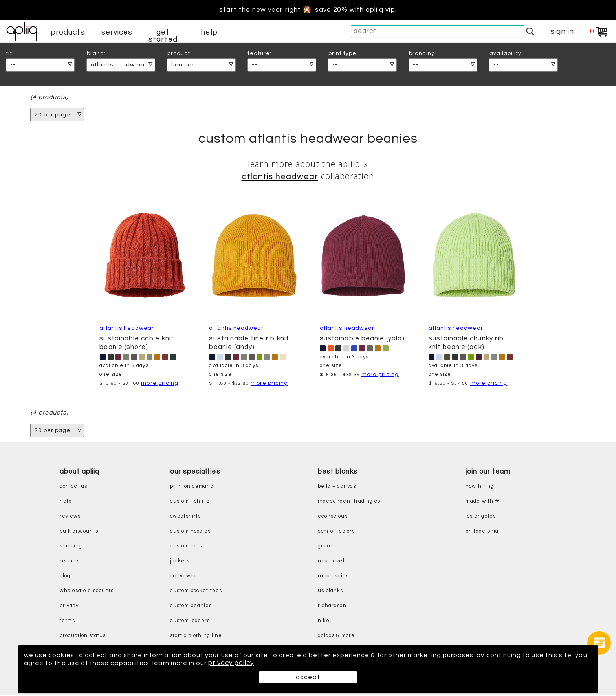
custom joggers (190, 622)
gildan (326, 547)
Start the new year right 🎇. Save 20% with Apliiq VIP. (308, 10)
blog (65, 577)
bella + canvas (337, 487)
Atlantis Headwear (280, 177)
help (209, 32)
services (117, 32)
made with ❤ (483, 502)
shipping (71, 547)
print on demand (192, 487)
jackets (180, 562)
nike (324, 622)
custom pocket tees (196, 592)
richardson (332, 607)
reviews (70, 517)
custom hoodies (191, 532)
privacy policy (271, 663)
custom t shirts (190, 502)
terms (67, 622)
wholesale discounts (87, 592)
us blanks (331, 592)
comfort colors (336, 532)
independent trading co (349, 502)
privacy (69, 607)
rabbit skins (333, 577)
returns (70, 562)
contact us (74, 487)
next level (331, 562)
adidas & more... (339, 636)
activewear (185, 577)
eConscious (333, 517)
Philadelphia (482, 532)
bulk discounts (79, 532)
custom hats (186, 547)
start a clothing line (196, 636)
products (68, 32)
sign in (562, 31)
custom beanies (191, 607)
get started (163, 36)
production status (83, 636)
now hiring (480, 487)
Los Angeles (481, 517)
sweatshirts (186, 517)
